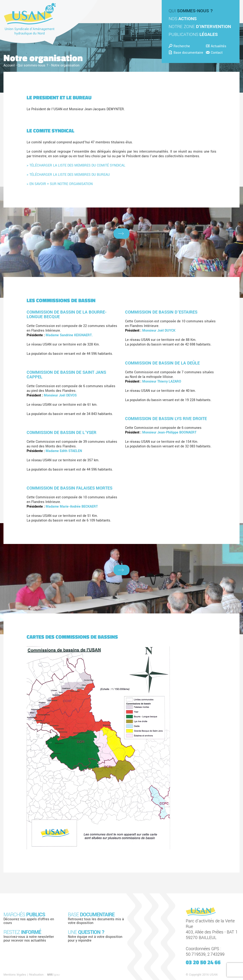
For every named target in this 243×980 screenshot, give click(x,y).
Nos (183, 19)
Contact (214, 53)
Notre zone (200, 27)
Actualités (216, 46)
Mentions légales (15, 975)
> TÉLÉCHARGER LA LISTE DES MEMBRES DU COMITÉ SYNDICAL (76, 165)
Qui (191, 11)
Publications (193, 35)
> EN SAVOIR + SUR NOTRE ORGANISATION (60, 184)
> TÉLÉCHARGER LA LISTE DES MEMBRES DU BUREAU (68, 175)
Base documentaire (186, 53)
